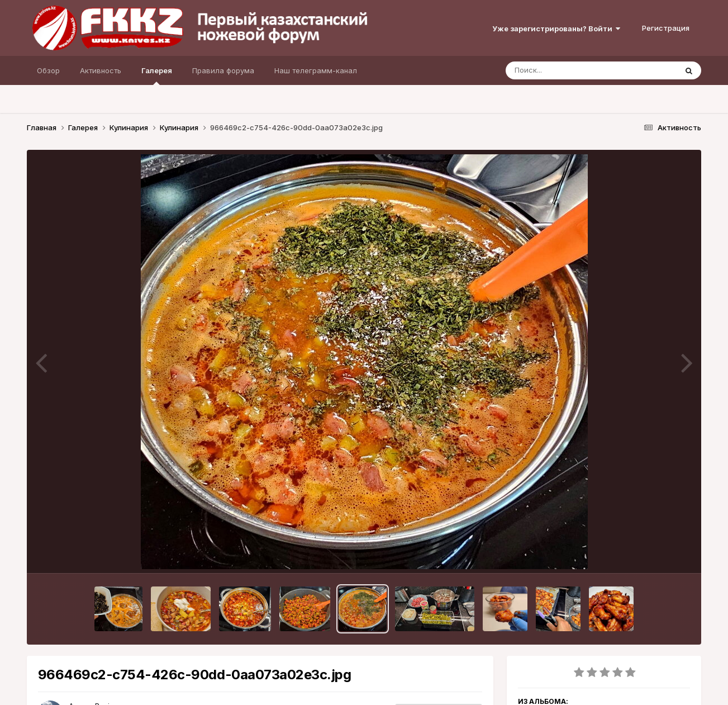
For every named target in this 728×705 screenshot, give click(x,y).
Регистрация (666, 28)
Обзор (48, 70)
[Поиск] (570, 70)
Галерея (157, 75)
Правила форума (223, 70)
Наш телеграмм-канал (316, 70)
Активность (101, 70)
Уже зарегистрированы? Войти (556, 29)
